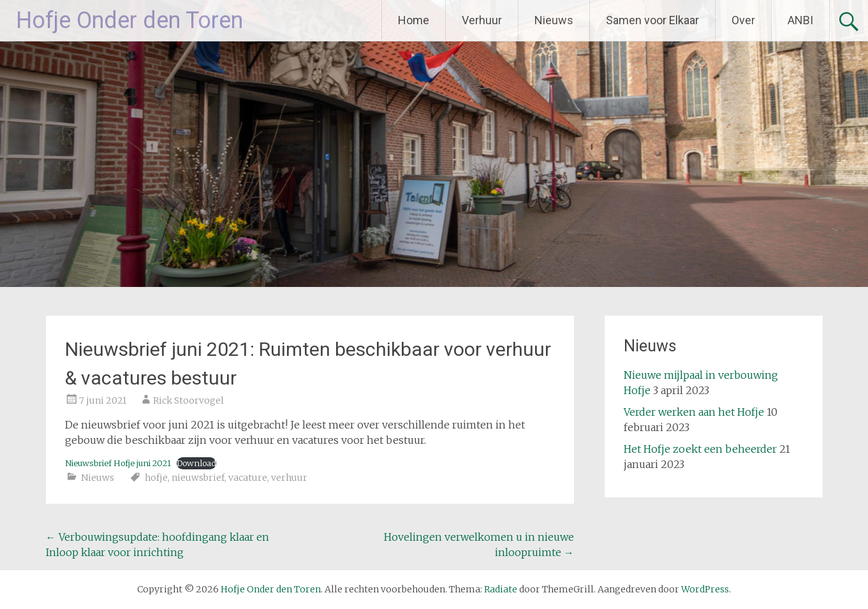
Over (743, 20)
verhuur (289, 478)
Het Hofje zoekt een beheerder (700, 449)
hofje (156, 478)
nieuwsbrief (198, 478)
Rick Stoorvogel (188, 400)
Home (414, 20)
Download (196, 463)
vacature (248, 478)
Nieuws (554, 20)
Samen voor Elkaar (652, 20)
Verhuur (482, 20)
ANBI (800, 20)
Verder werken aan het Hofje (694, 412)
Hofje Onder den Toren (129, 20)
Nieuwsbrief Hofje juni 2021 (118, 463)
